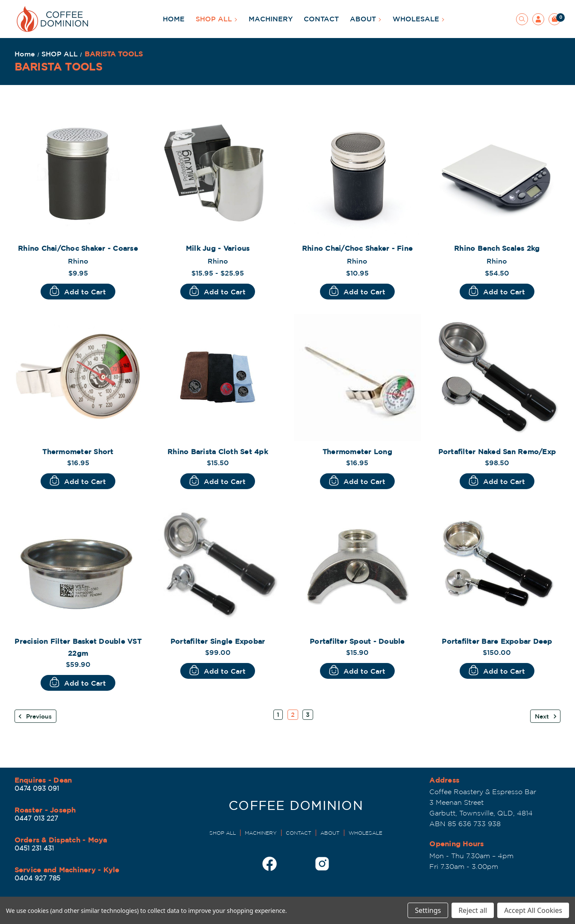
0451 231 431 (34, 848)
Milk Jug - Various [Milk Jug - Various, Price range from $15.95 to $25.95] (218, 248)
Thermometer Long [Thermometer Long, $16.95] (357, 452)
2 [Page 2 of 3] (293, 715)
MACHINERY (271, 19)
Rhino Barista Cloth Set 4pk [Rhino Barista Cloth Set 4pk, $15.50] (218, 452)
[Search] (522, 19)
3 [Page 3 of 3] (308, 715)
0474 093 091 (37, 788)
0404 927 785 (37, 878)
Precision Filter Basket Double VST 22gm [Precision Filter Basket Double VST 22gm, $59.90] (78, 647)
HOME (174, 19)
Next (546, 716)
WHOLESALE (419, 19)
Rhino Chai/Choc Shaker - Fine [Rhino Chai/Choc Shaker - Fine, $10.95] (357, 248)
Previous (35, 716)
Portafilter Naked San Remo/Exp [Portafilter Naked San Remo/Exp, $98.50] (497, 452)
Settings (428, 910)
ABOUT (366, 19)
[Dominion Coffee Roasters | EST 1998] (296, 808)
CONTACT (321, 19)
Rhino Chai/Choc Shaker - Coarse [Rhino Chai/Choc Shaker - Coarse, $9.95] (78, 248)
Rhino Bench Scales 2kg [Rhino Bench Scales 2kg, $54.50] (497, 248)
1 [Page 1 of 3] (278, 715)
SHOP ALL (217, 19)
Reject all (473, 910)
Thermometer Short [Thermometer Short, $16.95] (78, 452)
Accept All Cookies (533, 910)
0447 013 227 (36, 818)
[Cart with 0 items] (554, 19)
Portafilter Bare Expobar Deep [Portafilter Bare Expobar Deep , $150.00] (497, 641)
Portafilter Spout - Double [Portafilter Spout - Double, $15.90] (357, 641)
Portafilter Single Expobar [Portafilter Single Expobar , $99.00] (218, 641)
